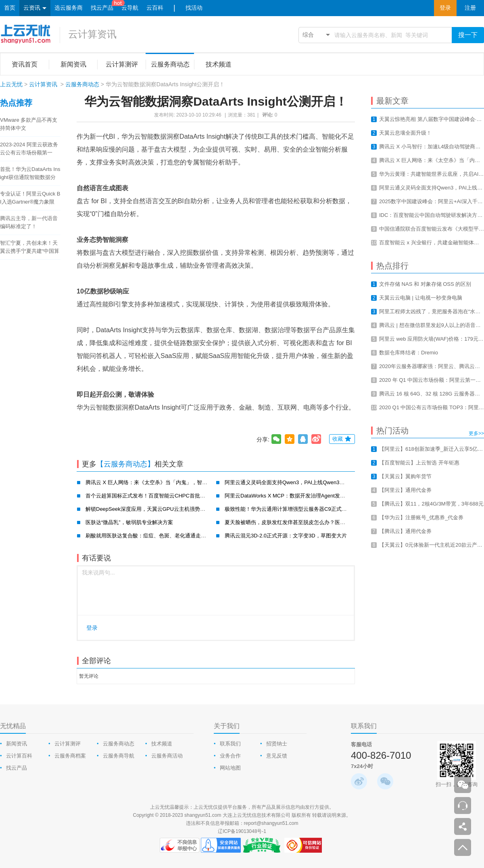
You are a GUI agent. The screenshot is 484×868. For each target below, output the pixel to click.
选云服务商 (69, 8)
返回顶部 (463, 847)
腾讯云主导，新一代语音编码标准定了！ (29, 222)
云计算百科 (19, 756)
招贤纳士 (277, 744)
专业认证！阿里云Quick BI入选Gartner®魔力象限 (30, 198)
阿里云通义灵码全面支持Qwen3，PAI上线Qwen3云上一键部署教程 (303, 482)
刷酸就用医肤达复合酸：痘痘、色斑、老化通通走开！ (148, 536)
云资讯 (35, 8)
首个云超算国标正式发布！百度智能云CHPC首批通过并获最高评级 (164, 496)
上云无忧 (11, 84)
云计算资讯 (92, 34)
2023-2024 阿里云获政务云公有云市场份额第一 (29, 149)
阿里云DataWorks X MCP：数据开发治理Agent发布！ (288, 496)
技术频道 (162, 744)
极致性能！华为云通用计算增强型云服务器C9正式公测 (288, 509)
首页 (10, 8)
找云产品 (102, 8)
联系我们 (230, 744)
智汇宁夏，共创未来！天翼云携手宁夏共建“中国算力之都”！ (30, 248)
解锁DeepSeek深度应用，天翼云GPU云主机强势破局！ (151, 509)
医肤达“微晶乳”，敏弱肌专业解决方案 (129, 522)
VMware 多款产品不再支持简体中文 (29, 124)
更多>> (476, 433)
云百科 (155, 8)
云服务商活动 (167, 756)
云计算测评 (68, 744)
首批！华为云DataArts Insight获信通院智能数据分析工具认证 (30, 174)
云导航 (130, 8)
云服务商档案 (70, 756)
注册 (470, 8)
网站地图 (230, 768)
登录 (445, 8)
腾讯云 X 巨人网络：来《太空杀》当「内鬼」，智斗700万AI (156, 482)
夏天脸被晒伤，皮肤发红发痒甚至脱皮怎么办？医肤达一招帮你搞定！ (306, 522)
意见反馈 (277, 756)
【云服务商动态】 (125, 464)
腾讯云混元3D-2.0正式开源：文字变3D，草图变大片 (286, 536)
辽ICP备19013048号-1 (242, 831)
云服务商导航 (119, 756)
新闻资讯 (17, 744)
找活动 (194, 8)
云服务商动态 (82, 84)
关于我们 (227, 726)
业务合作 (230, 756)
